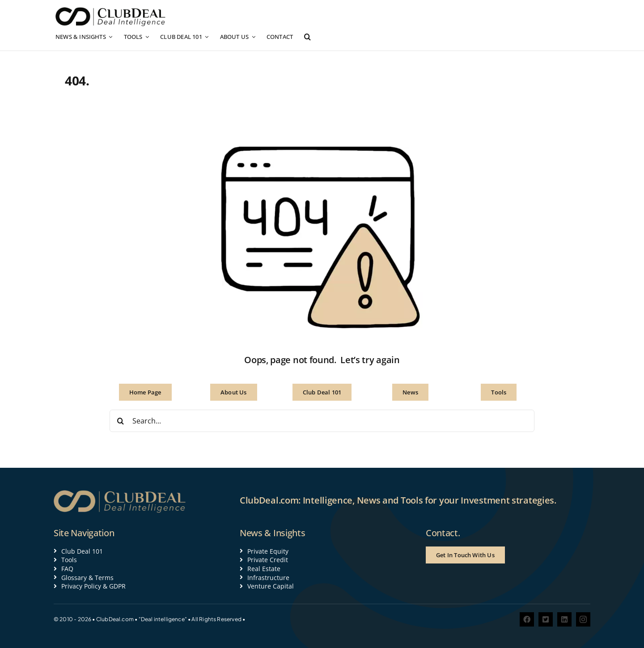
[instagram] (583, 619)
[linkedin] (564, 619)
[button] (307, 37)
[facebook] (527, 619)
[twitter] (546, 619)
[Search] (121, 421)
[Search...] (322, 421)
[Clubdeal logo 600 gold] (121, 493)
